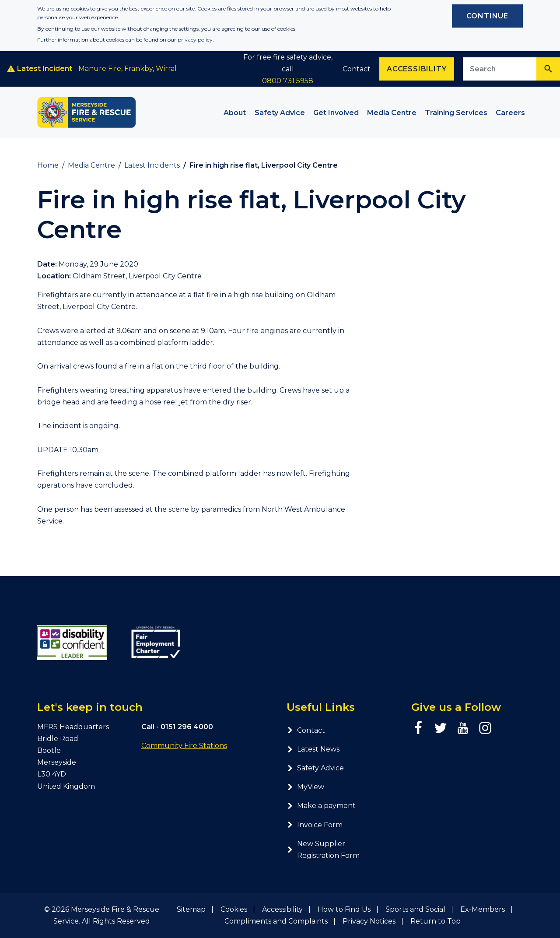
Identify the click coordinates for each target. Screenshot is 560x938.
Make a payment (321, 806)
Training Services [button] (456, 113)
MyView (305, 787)
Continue (487, 16)
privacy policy (195, 40)
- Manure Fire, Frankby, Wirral (92, 69)
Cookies (234, 909)
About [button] (235, 113)
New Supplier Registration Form (323, 850)
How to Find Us (344, 909)
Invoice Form (315, 825)
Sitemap (191, 909)
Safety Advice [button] (280, 113)
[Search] (548, 69)
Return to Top (436, 921)
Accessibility (282, 909)
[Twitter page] (441, 728)
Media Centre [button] (392, 113)
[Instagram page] (485, 728)
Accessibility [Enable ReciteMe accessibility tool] (416, 69)
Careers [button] (510, 113)
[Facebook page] (418, 728)
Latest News (313, 749)
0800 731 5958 (288, 81)
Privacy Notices (369, 921)
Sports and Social (415, 909)
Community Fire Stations (184, 746)
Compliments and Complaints (276, 921)
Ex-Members (483, 909)
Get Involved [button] (336, 113)
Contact (357, 69)
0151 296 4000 (187, 727)
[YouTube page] (463, 728)
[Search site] (500, 69)
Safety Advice (315, 768)
